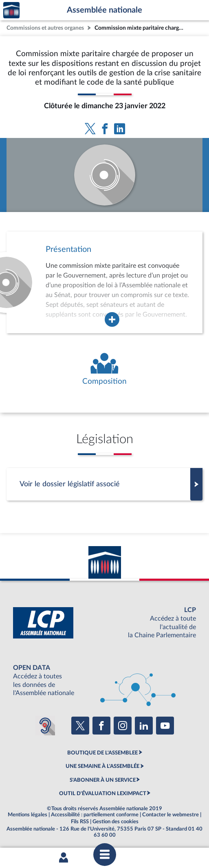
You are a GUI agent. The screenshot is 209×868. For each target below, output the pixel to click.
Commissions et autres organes (45, 28)
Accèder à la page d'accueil (11, 10)
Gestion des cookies (115, 822)
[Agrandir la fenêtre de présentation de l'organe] (112, 319)
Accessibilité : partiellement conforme (95, 815)
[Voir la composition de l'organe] (104, 370)
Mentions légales (27, 815)
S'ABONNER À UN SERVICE (103, 780)
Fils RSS (80, 822)
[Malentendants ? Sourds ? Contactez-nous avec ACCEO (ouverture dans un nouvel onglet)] (45, 726)
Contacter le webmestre (170, 815)
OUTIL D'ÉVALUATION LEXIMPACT (103, 794)
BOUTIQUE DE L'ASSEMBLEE (102, 753)
